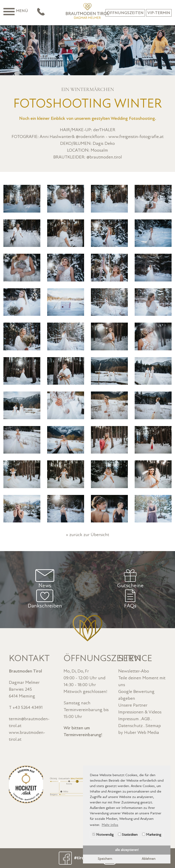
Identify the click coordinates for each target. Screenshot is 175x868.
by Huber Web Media (139, 733)
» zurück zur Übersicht (87, 535)
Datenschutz (130, 726)
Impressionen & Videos (140, 712)
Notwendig (103, 835)
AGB (145, 719)
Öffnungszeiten (125, 13)
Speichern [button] (105, 859)
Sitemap (153, 726)
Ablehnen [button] (149, 859)
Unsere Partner (133, 705)
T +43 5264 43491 (26, 707)
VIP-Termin (159, 13)
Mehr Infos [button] (110, 825)
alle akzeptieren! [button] (127, 850)
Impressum (129, 719)
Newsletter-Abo (134, 671)
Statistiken (128, 835)
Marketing (152, 835)
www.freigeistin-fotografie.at (136, 137)
